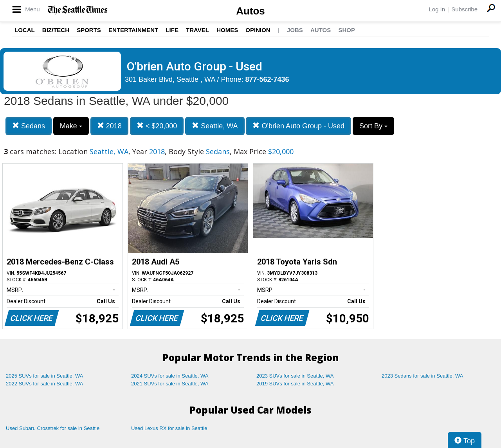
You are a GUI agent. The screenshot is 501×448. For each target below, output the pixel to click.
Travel (197, 30)
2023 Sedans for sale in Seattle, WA (422, 376)
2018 (109, 126)
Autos (250, 11)
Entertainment (133, 30)
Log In (437, 9)
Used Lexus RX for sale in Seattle (169, 428)
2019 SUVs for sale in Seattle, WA (295, 384)
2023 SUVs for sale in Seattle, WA (295, 376)
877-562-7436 (267, 79)
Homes (227, 30)
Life (172, 30)
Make (71, 126)
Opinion (258, 30)
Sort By (373, 126)
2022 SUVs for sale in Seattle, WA (45, 384)
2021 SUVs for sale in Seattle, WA (170, 384)
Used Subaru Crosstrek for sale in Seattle (53, 428)
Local (25, 30)
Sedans (29, 126)
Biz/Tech (56, 30)
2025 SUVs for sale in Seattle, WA (45, 376)
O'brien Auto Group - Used (298, 126)
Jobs (295, 30)
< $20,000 (157, 126)
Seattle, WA (215, 126)
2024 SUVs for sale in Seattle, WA (170, 376)
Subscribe (464, 9)
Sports (89, 30)
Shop (347, 30)
